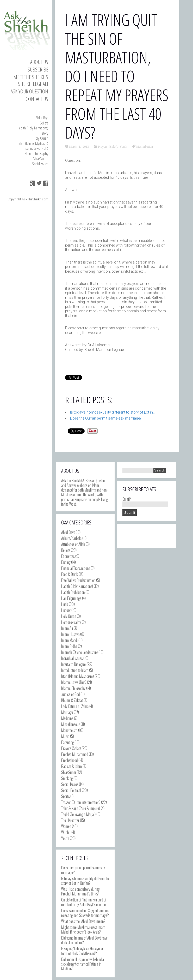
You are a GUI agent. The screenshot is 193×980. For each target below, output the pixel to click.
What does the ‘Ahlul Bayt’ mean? (83, 921)
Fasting (66, 562)
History (44, 133)
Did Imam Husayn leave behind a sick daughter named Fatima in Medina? (83, 964)
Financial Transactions (76, 568)
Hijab (65, 604)
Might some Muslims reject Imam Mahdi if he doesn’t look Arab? (83, 929)
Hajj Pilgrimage (71, 598)
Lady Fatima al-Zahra (75, 706)
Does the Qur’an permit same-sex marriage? (83, 870)
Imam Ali (67, 628)
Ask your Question (29, 91)
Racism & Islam (71, 766)
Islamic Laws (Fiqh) (36, 148)
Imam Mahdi (69, 640)
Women (66, 826)
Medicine (67, 718)
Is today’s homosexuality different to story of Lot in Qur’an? (85, 881)
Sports (65, 796)
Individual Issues (72, 658)
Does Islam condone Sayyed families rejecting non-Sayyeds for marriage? (85, 913)
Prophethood (69, 760)
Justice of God (70, 694)
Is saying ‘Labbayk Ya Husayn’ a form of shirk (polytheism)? (82, 951)
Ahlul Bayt (42, 118)
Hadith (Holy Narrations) (33, 128)
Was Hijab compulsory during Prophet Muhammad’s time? (80, 891)
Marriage (67, 712)
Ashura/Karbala (71, 538)
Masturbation (145, 146)
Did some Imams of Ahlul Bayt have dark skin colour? (84, 940)
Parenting (67, 742)
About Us (39, 62)
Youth (123, 146)
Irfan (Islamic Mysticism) (33, 143)
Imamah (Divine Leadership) (79, 652)
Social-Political (71, 790)
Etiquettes (68, 556)
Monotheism (69, 730)
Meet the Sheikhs (31, 77)
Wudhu (66, 832)
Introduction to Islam (75, 670)
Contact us (37, 99)
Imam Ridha (69, 646)
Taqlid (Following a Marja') (78, 814)
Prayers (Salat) (108, 146)
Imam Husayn (70, 634)
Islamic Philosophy (36, 153)
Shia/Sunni (41, 158)
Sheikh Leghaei (33, 84)
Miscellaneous (71, 724)
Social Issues (40, 164)
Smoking (67, 778)
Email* (145, 501)
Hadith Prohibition (73, 592)
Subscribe (38, 69)
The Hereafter (70, 820)
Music (65, 736)
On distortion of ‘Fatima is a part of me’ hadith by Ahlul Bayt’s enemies (84, 902)
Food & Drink (70, 574)
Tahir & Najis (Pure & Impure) (81, 808)
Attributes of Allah (73, 544)
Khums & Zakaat (72, 700)
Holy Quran (41, 138)
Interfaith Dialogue (73, 664)
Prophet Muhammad (75, 754)
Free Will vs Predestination (78, 580)
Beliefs (44, 123)
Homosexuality (71, 622)
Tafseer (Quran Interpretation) (81, 802)
